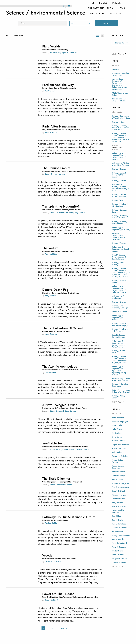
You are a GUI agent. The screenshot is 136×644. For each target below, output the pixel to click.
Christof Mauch (118, 499)
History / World (118, 200)
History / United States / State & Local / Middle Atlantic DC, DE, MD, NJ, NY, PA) (120, 138)
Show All (118, 402)
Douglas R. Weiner (119, 558)
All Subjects (117, 112)
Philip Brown (72, 52)
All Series (116, 65)
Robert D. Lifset (51, 600)
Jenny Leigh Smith (77, 212)
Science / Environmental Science (118, 147)
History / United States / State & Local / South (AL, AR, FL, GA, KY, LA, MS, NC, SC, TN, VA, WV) (121, 272)
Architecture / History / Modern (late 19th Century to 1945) (121, 187)
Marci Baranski (51, 334)
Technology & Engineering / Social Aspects (120, 249)
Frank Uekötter (51, 254)
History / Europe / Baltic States (119, 223)
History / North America (118, 352)
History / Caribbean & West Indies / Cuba (121, 117)
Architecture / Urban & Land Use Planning (120, 164)
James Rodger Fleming (118, 461)
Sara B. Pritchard (119, 524)
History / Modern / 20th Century (120, 205)
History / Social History (118, 264)
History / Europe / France (119, 281)
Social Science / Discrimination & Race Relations (119, 257)
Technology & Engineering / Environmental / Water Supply (119, 344)
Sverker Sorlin (117, 551)
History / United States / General (119, 195)
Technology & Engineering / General (117, 317)
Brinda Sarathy (56, 449)
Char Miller (116, 516)
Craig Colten (117, 437)
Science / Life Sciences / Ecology (120, 307)
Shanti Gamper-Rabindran (61, 485)
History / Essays (119, 243)
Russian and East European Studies (119, 100)
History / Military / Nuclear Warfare (120, 217)
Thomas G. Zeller (119, 562)
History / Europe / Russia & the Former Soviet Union (120, 128)
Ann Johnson (117, 479)
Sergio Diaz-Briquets (120, 445)
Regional (115, 69)
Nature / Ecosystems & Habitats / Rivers (121, 379)
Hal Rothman (117, 531)
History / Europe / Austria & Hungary (120, 324)
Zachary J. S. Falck (53, 561)
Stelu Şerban (70, 411)
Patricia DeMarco (52, 523)
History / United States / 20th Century (119, 175)
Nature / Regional (119, 312)
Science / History (119, 122)
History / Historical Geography (120, 385)
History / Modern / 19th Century (120, 330)
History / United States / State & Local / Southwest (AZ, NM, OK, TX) (119, 359)
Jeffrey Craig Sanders (121, 535)
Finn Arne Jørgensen (120, 487)
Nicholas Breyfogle (58, 52)
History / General (119, 181)
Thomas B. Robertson (59, 212)
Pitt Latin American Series (120, 94)
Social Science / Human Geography (120, 336)
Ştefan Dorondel (57, 411)
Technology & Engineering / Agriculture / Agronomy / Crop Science (119, 370)
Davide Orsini (51, 372)
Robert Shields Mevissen (55, 174)
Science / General (119, 169)
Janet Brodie (69, 449)
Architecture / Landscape (118, 297)
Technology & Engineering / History (121, 228)
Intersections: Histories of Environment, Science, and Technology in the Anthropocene (119, 84)
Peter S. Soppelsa (52, 132)
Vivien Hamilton (82, 449)
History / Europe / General (119, 211)
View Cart (116, 13)
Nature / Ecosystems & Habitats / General (121, 391)
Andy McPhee (50, 296)
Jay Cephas (50, 91)
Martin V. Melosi (119, 506)
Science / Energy (119, 302)
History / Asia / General (118, 397)
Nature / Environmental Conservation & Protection (118, 236)
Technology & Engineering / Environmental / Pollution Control (119, 289)
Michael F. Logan (119, 495)
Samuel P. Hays (118, 475)
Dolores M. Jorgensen (121, 483)
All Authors (116, 414)
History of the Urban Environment (120, 74)
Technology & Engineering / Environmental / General (119, 156)
